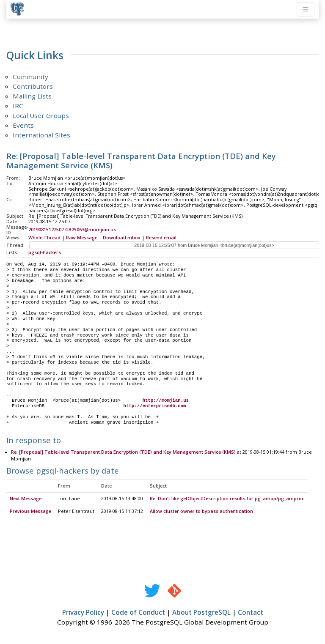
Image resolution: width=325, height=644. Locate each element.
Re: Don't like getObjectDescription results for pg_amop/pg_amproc (227, 499)
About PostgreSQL (201, 613)
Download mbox (122, 238)
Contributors (33, 86)
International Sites (41, 135)
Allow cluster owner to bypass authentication (201, 512)
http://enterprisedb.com (155, 406)
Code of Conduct (138, 613)
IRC (18, 106)
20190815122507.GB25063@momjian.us (72, 230)
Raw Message (82, 238)
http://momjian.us (166, 400)
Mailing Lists (32, 96)
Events (23, 125)
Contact (251, 613)
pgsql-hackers (45, 252)
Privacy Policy (83, 613)
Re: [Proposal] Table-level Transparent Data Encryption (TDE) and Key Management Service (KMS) (123, 452)
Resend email (161, 238)
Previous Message (30, 512)
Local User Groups (41, 115)
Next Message (26, 499)
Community (30, 77)
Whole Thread (44, 238)
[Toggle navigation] (306, 9)
